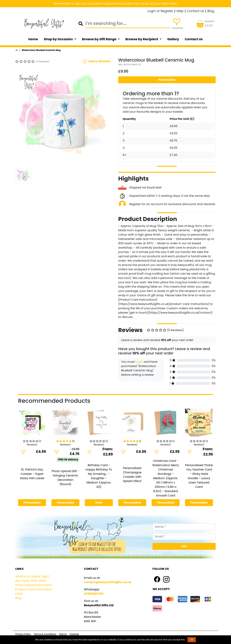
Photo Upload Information (34, 585)
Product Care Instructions (34, 589)
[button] (23, 118)
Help (180, 11)
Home (33, 39)
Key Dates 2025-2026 (31, 581)
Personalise (167, 80)
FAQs (19, 594)
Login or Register (160, 11)
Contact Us (196, 11)
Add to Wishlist (96, 61)
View (99, 503)
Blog (211, 11)
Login (139, 362)
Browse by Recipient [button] (142, 39)
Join (184, 546)
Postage (74, 634)
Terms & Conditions (45, 634)
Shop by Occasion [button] (59, 39)
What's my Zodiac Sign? (32, 576)
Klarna (63, 634)
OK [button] (192, 640)
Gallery (173, 39)
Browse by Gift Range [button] (99, 39)
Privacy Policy (23, 634)
